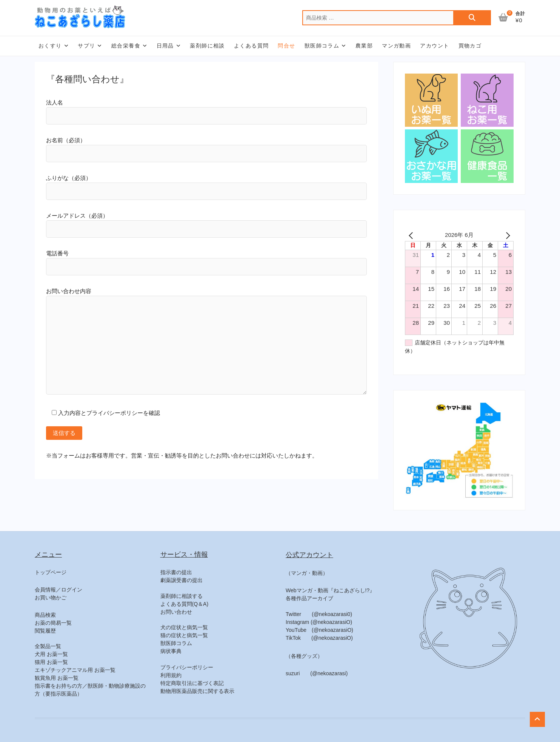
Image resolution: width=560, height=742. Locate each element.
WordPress (513, 731)
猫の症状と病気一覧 (184, 635)
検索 (472, 18)
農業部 (364, 46)
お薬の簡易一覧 (53, 623)
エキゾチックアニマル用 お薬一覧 (75, 670)
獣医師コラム (322, 46)
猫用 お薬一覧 (51, 662)
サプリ (86, 46)
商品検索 (45, 615)
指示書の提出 (176, 572)
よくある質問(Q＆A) (185, 604)
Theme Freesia (463, 731)
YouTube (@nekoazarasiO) (319, 630)
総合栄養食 (126, 46)
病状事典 (171, 651)
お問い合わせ (176, 612)
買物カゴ (470, 46)
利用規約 (171, 675)
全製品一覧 (48, 646)
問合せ (286, 46)
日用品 (165, 46)
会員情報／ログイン (58, 590)
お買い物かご (51, 598)
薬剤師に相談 (207, 46)
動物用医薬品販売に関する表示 (197, 691)
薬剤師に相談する (182, 596)
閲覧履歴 (45, 631)
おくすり (50, 46)
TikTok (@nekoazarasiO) (319, 638)
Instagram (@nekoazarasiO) (319, 622)
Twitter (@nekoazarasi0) (319, 614)
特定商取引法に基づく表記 (192, 683)
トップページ (51, 572)
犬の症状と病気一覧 (184, 627)
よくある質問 (251, 46)
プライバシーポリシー (187, 667)
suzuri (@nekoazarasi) (317, 673)
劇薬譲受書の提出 (182, 580)
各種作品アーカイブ (309, 598)
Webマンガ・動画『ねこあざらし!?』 (330, 590)
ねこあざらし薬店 (393, 731)
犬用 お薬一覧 (51, 654)
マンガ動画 (396, 46)
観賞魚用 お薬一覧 (57, 678)
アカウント (435, 46)
